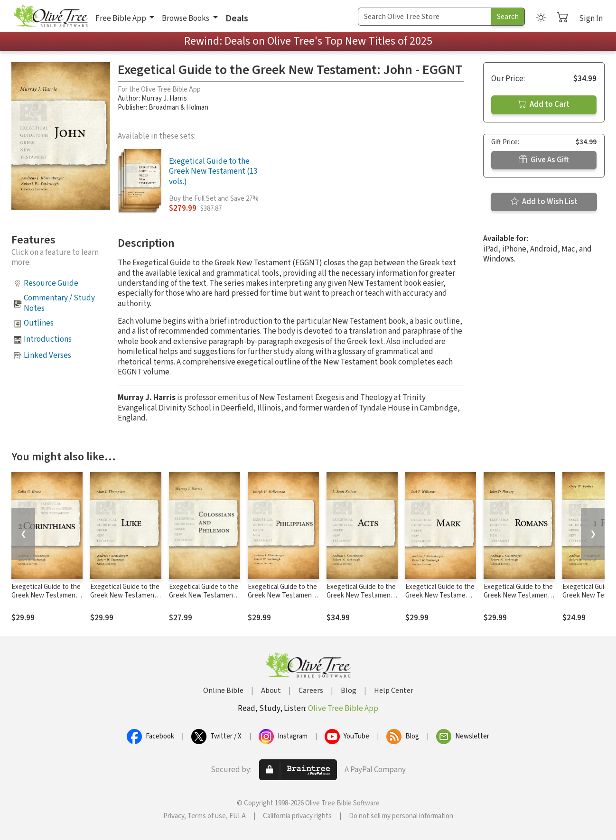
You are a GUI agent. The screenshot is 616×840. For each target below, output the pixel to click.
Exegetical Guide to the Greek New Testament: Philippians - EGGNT (282, 596)
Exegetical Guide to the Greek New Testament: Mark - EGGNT (440, 596)
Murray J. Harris (164, 98)
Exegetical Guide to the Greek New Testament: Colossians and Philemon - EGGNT (204, 600)
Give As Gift (544, 160)
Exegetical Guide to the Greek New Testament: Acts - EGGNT (361, 596)
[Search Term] (425, 17)
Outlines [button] (39, 323)
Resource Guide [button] (51, 283)
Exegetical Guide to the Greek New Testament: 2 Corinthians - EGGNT (46, 596)
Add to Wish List (544, 202)
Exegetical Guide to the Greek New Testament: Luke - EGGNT (125, 596)
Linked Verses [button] (47, 355)
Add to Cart (544, 104)
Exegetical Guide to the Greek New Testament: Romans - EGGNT (518, 596)
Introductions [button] (48, 339)
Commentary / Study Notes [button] (59, 303)
